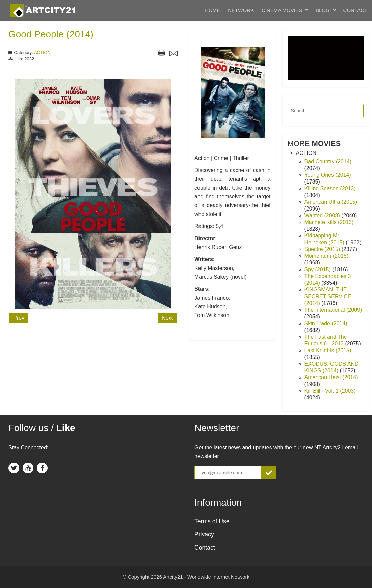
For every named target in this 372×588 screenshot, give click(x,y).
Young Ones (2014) (328, 175)
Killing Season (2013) (330, 188)
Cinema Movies (282, 10)
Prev (19, 318)
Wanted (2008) (323, 215)
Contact (355, 10)
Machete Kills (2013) (329, 222)
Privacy (204, 534)
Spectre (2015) (323, 249)
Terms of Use (212, 521)
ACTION (42, 52)
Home (212, 10)
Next (167, 318)
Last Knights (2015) (328, 350)
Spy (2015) (318, 269)
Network (241, 10)
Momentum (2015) (327, 256)
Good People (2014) (51, 34)
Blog (323, 10)
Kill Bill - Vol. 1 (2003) (330, 391)
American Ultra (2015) (331, 202)
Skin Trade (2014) (326, 323)
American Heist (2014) (331, 377)
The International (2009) (333, 310)
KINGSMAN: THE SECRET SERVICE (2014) (328, 296)
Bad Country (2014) (328, 161)
